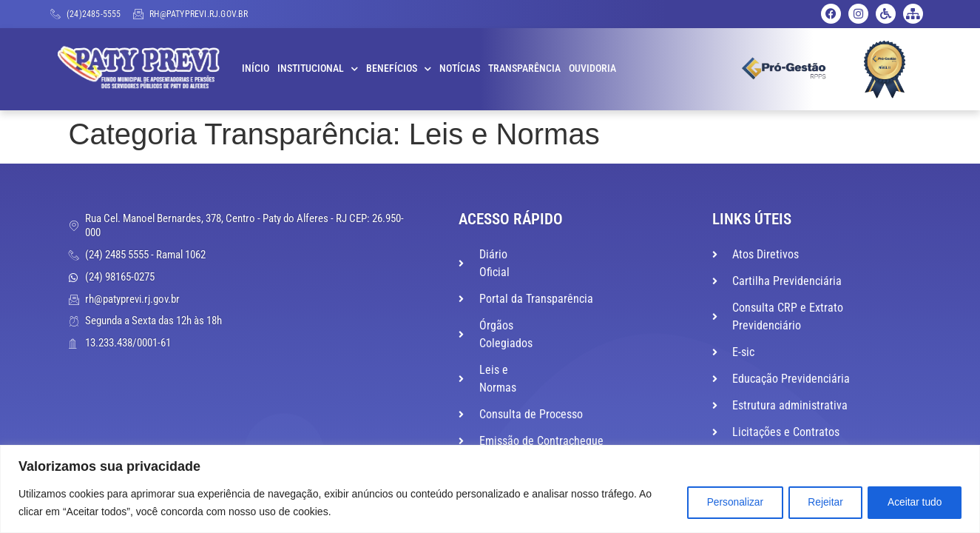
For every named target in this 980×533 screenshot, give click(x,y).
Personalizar (723, 503)
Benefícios (399, 69)
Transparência (524, 68)
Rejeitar (818, 503)
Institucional (318, 69)
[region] (490, 489)
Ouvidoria (592, 68)
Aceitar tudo (912, 503)
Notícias (460, 68)
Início (256, 68)
